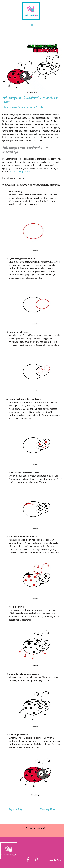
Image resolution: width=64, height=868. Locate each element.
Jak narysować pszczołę (19, 172)
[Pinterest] (36, 859)
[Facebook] (28, 859)
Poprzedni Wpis (15, 809)
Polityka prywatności (35, 828)
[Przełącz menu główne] (32, 25)
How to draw (55, 860)
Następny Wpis (49, 809)
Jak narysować (10, 107)
